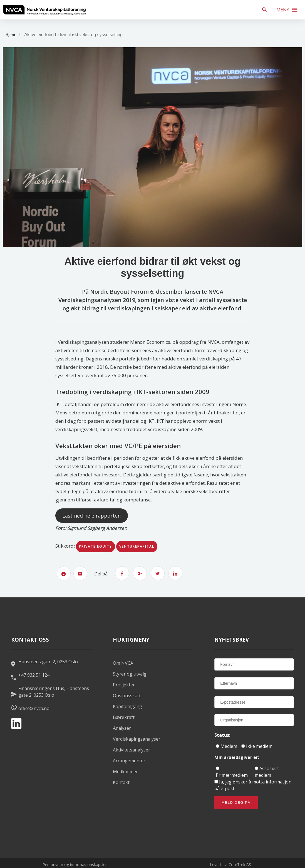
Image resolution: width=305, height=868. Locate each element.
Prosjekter (124, 685)
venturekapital (137, 546)
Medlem (226, 746)
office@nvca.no (34, 708)
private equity (96, 546)
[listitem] (44, 10)
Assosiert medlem (267, 772)
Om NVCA (123, 663)
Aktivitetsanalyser (132, 750)
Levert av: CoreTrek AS (230, 865)
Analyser (122, 728)
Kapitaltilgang (127, 706)
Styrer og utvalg (130, 674)
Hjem (10, 35)
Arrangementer (129, 761)
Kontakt (121, 782)
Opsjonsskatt (127, 696)
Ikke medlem (257, 746)
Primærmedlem (232, 772)
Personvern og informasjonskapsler (75, 865)
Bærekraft (124, 717)
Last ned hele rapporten (91, 516)
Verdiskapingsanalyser (137, 739)
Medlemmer (125, 771)
